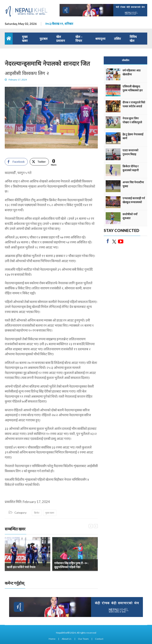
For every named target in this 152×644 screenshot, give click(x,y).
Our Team (83, 639)
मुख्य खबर (25, 39)
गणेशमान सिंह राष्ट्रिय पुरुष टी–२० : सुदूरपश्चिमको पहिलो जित (71, 565)
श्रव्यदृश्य (100, 39)
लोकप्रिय (126, 60)
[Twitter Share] (39, 162)
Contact (99, 639)
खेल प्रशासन (61, 39)
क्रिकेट (37, 513)
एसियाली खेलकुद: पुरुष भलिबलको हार (133, 88)
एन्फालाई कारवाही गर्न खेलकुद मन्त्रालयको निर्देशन (134, 202)
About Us (67, 639)
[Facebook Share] (16, 162)
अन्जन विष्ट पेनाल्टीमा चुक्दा (133, 184)
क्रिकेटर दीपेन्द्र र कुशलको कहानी (131, 168)
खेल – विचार (79, 39)
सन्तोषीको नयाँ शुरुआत (130, 216)
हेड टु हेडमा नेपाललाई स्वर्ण (133, 136)
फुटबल (44, 39)
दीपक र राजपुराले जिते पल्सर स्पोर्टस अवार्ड (134, 104)
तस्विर (117, 39)
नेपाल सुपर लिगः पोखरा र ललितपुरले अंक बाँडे (132, 122)
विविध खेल (133, 39)
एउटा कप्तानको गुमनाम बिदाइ (130, 152)
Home (52, 639)
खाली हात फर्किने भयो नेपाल (21, 567)
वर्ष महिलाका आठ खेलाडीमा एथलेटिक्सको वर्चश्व (133, 74)
